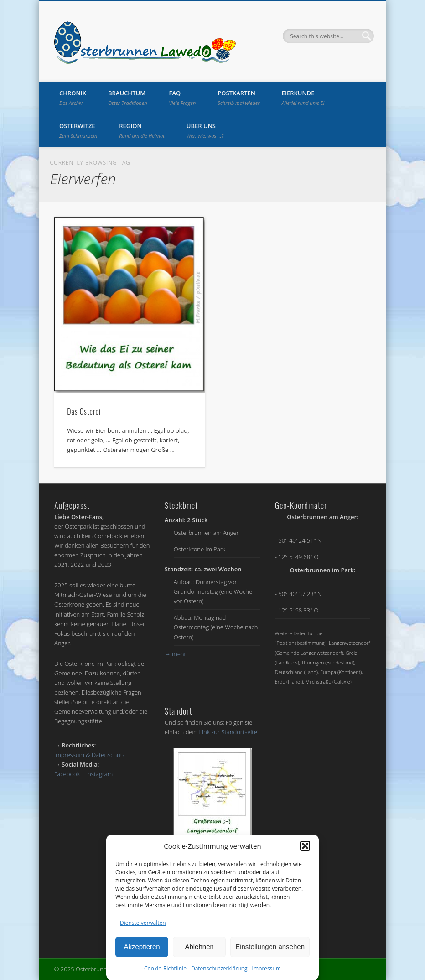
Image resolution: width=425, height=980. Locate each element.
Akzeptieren (142, 946)
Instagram (99, 774)
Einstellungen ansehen (270, 946)
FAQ (183, 98)
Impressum (267, 968)
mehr (176, 654)
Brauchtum (128, 98)
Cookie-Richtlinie (165, 968)
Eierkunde (303, 98)
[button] (305, 846)
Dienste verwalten (143, 923)
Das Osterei (84, 411)
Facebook (67, 774)
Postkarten (238, 98)
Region (142, 130)
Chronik (73, 98)
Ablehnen (199, 946)
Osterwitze (78, 130)
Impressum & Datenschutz (90, 755)
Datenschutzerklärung (219, 968)
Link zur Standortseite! (229, 732)
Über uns (205, 130)
